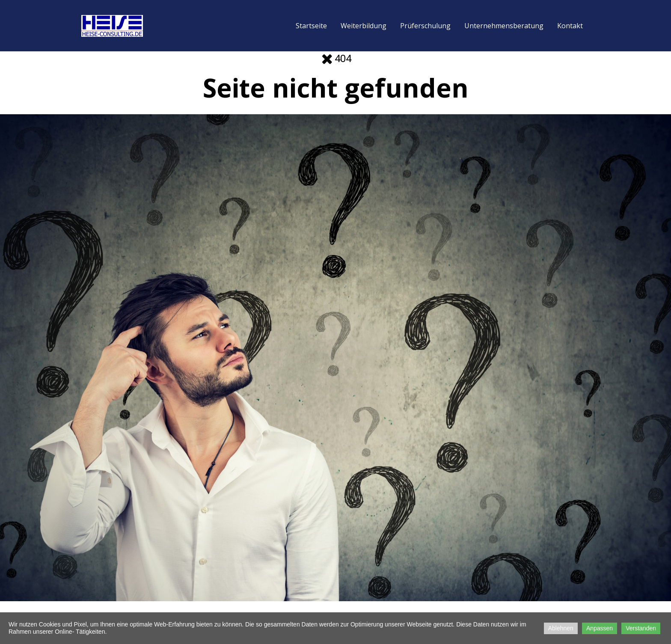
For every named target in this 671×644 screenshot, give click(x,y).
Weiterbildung (364, 26)
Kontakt (570, 26)
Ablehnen (561, 628)
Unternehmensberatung (504, 26)
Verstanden (641, 628)
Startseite (311, 26)
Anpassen (600, 628)
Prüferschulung (425, 26)
